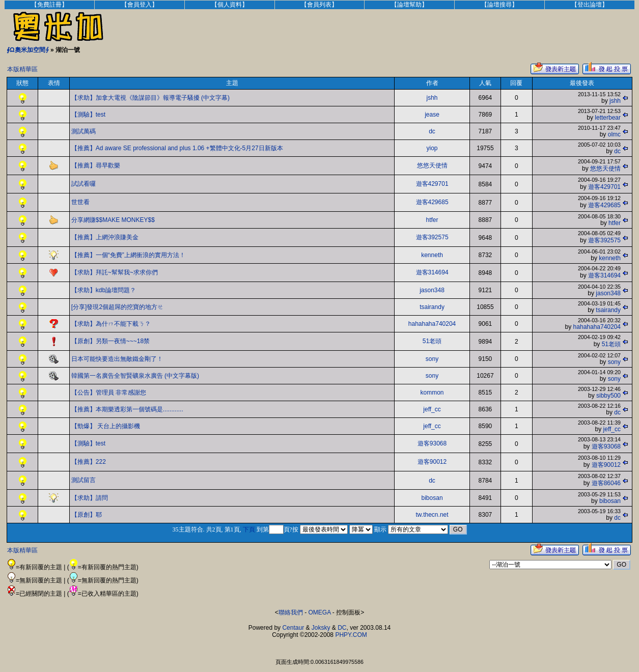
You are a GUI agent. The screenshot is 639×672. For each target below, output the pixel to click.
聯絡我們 (291, 612)
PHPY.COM (351, 635)
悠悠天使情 (432, 165)
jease (432, 115)
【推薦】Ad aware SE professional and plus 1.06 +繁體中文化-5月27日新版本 (177, 148)
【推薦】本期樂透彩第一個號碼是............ (127, 409)
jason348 (432, 290)
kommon (432, 393)
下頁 (249, 529)
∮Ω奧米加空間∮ (28, 50)
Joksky (321, 628)
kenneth (432, 255)
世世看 (80, 202)
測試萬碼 (84, 131)
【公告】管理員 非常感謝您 (109, 393)
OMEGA (320, 612)
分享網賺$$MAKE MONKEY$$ (113, 220)
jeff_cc (432, 409)
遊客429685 (432, 202)
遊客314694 (432, 272)
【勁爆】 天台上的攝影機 (106, 426)
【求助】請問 (90, 498)
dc (432, 131)
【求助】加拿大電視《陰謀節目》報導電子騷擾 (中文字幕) (150, 98)
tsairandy (432, 307)
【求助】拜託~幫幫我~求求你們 (115, 272)
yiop (432, 148)
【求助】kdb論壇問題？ (104, 290)
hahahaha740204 (432, 324)
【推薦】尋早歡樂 (96, 165)
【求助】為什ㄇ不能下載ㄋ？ (111, 324)
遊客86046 (606, 483)
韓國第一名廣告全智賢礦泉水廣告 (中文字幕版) (135, 376)
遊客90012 (432, 462)
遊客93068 (432, 443)
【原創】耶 (87, 515)
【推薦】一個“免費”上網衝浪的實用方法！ (128, 255)
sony (432, 359)
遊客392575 (432, 237)
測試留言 (84, 480)
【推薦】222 (89, 462)
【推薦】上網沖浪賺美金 (105, 237)
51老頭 (432, 341)
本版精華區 (22, 69)
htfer (432, 220)
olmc (614, 134)
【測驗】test (88, 115)
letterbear (608, 118)
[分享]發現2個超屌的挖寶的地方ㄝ (117, 307)
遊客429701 (432, 184)
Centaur (293, 628)
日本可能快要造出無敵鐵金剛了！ (117, 359)
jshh (432, 98)
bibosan (432, 498)
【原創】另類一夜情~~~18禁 (110, 341)
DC (342, 628)
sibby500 (608, 396)
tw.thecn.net (432, 515)
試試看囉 (84, 184)
